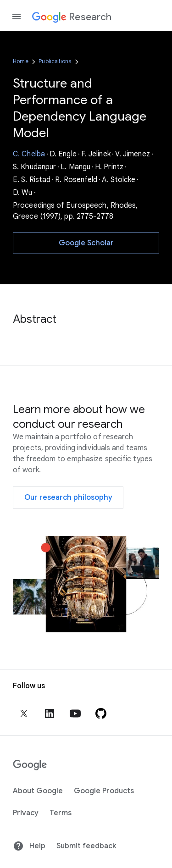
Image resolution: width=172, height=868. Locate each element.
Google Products (104, 791)
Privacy (26, 813)
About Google (38, 791)
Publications (55, 61)
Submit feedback (86, 846)
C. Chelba (29, 154)
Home (21, 61)
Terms (61, 813)
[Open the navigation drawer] (17, 17)
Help (29, 846)
